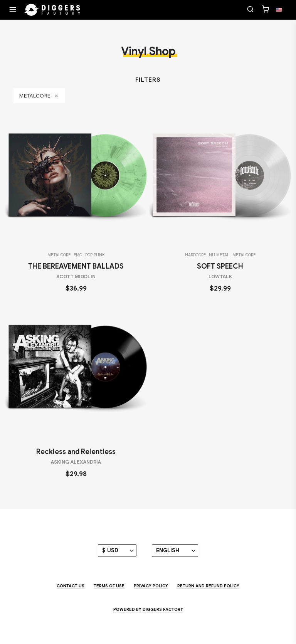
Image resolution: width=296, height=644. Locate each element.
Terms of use (109, 586)
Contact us (71, 586)
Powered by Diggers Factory (148, 609)
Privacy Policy (151, 586)
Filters (148, 80)
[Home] (52, 10)
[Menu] (13, 10)
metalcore (39, 96)
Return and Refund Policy (208, 586)
